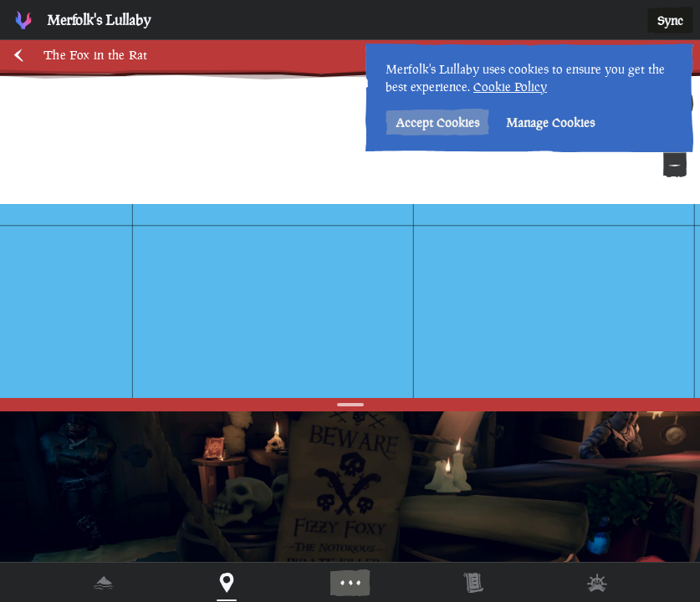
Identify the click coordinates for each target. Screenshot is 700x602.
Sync (670, 20)
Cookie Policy (510, 87)
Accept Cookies (437, 122)
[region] (350, 301)
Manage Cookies (550, 122)
